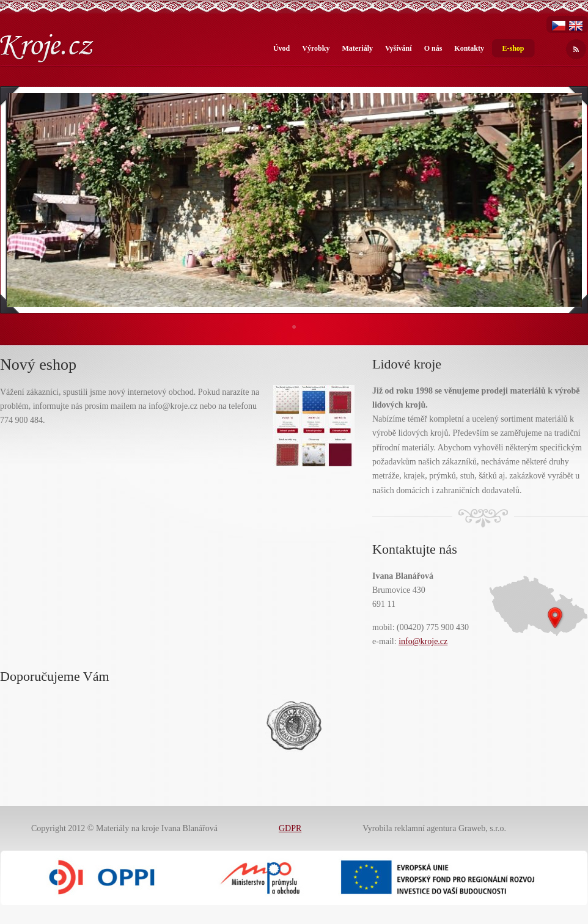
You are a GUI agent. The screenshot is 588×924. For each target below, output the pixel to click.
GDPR (290, 828)
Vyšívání (399, 48)
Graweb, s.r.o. (482, 828)
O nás (433, 48)
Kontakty (469, 48)
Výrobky (316, 48)
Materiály (357, 48)
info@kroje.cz (423, 641)
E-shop (513, 48)
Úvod (281, 48)
